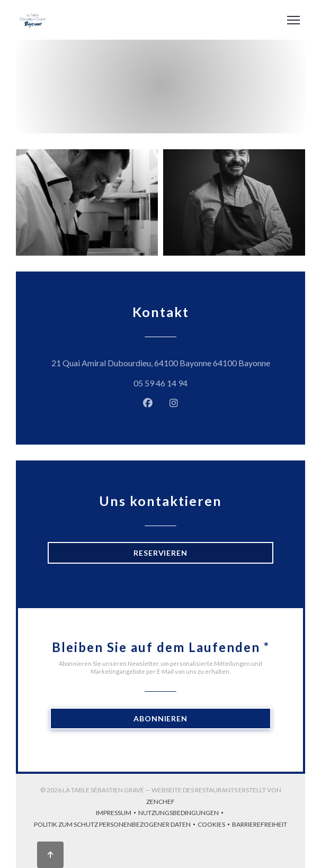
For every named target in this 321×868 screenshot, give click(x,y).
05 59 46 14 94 (160, 383)
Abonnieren (160, 718)
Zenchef (160, 802)
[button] (293, 20)
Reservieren (160, 553)
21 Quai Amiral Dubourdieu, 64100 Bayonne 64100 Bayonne (163, 361)
